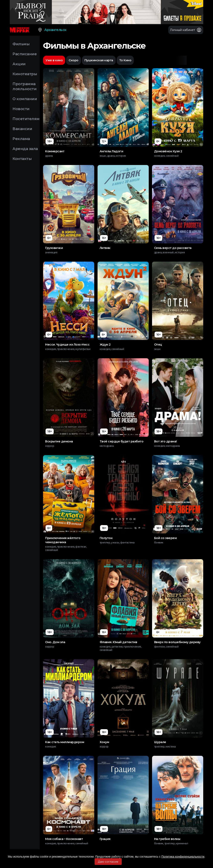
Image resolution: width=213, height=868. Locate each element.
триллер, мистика (165, 747)
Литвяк (105, 248)
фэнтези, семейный (166, 647)
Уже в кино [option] (54, 60)
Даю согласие (108, 862)
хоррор (50, 446)
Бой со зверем (165, 538)
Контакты (22, 159)
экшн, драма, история (113, 156)
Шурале (160, 742)
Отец (158, 345)
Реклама (21, 139)
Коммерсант (55, 151)
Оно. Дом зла (55, 642)
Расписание (25, 54)
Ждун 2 (105, 345)
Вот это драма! (165, 441)
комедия (51, 747)
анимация (51, 252)
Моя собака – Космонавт (64, 839)
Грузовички (54, 248)
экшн (157, 349)
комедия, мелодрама (167, 446)
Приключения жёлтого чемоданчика (63, 540)
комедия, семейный (166, 156)
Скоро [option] (74, 60)
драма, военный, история (170, 252)
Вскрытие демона (59, 441)
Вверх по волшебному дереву (177, 642)
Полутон (106, 538)
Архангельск (52, 30)
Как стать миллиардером (65, 742)
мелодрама (107, 446)
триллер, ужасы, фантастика (117, 542)
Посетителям (26, 119)
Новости (21, 109)
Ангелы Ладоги (111, 151)
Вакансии (22, 129)
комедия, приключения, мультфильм (68, 349)
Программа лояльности (24, 86)
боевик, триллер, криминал (171, 843)
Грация (105, 839)
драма (49, 156)
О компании (25, 99)
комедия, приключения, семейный (67, 843)
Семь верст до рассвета (173, 248)
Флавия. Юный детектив (118, 642)
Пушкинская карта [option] (99, 60)
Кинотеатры (25, 74)
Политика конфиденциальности (183, 857)
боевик (159, 542)
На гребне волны (167, 839)
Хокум (104, 742)
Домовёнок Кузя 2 (168, 151)
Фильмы (21, 44)
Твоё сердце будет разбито (122, 441)
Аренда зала (25, 149)
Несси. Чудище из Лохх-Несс (67, 345)
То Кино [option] (125, 60)
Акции (19, 64)
